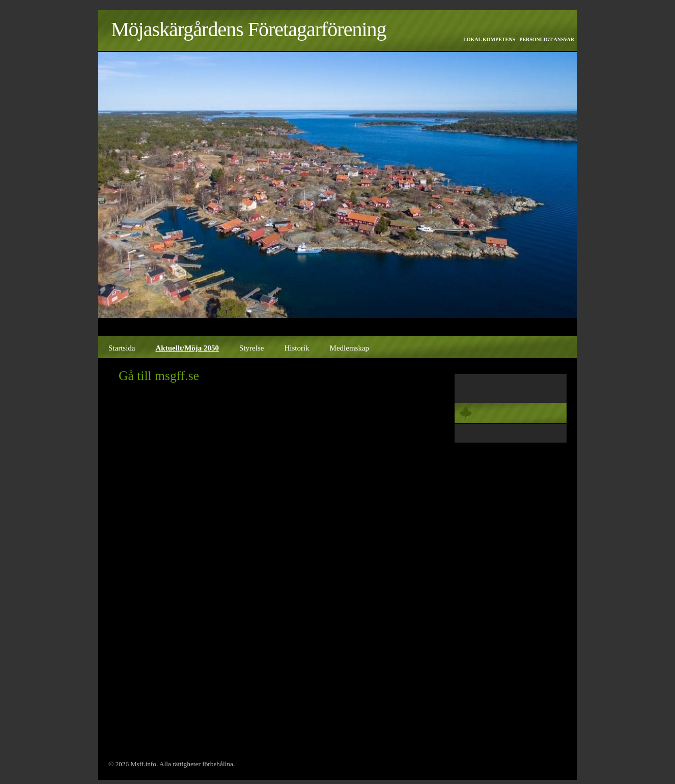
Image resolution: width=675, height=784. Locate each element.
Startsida (122, 348)
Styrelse (251, 348)
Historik (297, 348)
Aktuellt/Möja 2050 (188, 348)
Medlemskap (349, 348)
